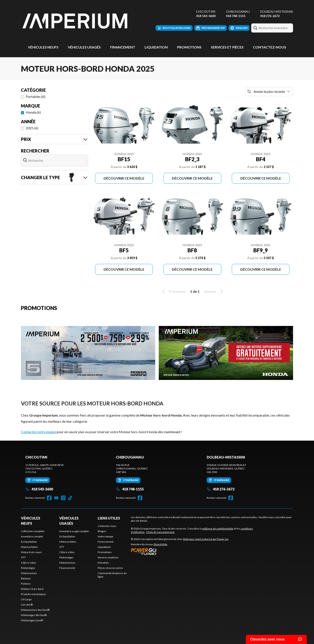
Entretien (103, 563)
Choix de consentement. (160, 532)
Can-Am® (27, 605)
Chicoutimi (206, 11)
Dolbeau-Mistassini (277, 11)
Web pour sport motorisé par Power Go (206, 539)
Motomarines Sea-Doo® (35, 610)
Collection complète (33, 531)
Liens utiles (109, 518)
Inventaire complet (32, 536)
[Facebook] (49, 498)
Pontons (26, 584)
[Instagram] (63, 498)
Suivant (214, 291)
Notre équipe (105, 536)
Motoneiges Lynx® (32, 620)
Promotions (189, 47)
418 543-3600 (206, 16)
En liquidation (29, 542)
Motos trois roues (31, 552)
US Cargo (26, 599)
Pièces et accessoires (110, 568)
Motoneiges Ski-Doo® (34, 615)
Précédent (173, 291)
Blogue (102, 531)
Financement (123, 47)
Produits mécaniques (33, 594)
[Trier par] (269, 92)
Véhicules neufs (43, 47)
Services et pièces (227, 47)
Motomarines (29, 573)
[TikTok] (70, 498)
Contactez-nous (270, 47)
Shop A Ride (160, 544)
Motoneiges (28, 568)
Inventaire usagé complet (74, 531)
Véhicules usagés (84, 47)
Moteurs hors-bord (32, 589)
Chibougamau (238, 11)
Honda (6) (33, 112)
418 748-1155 (236, 16)
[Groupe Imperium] (75, 21)
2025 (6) (32, 128)
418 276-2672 (270, 16)
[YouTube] (56, 498)
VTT (23, 557)
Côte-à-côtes (29, 563)
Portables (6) (36, 96)
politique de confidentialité (218, 529)
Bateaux (26, 578)
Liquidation (156, 47)
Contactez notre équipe (38, 432)
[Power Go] (180, 551)
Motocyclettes (29, 547)
